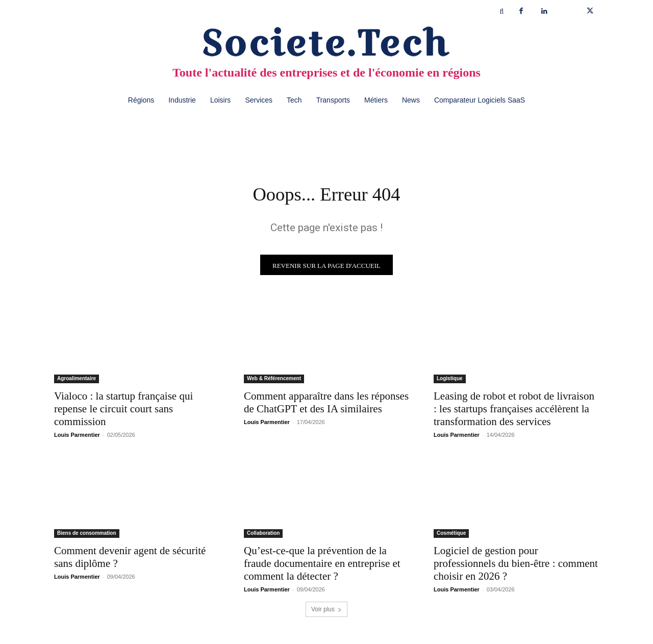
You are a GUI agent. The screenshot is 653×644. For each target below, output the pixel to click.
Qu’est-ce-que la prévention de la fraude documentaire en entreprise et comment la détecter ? (322, 566)
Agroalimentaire (77, 381)
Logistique (450, 381)
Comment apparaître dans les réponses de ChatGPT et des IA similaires (326, 405)
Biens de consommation (87, 536)
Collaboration (263, 536)
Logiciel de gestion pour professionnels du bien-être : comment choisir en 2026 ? (516, 566)
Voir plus (326, 612)
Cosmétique (451, 536)
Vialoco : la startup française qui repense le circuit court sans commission (123, 411)
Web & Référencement (274, 381)
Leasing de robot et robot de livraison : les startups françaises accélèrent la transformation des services (514, 411)
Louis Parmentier (77, 437)
